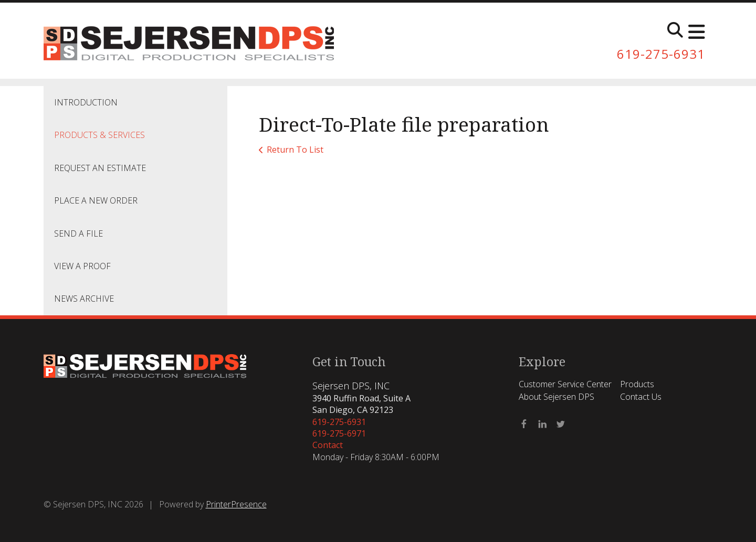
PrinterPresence (236, 504)
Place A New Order (96, 200)
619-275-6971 (339, 433)
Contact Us (641, 397)
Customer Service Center (565, 384)
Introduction (86, 102)
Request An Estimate (100, 168)
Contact (328, 445)
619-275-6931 (661, 54)
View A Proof (82, 266)
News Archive (84, 299)
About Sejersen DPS (556, 397)
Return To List (295, 150)
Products (637, 384)
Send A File (78, 233)
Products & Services (99, 135)
